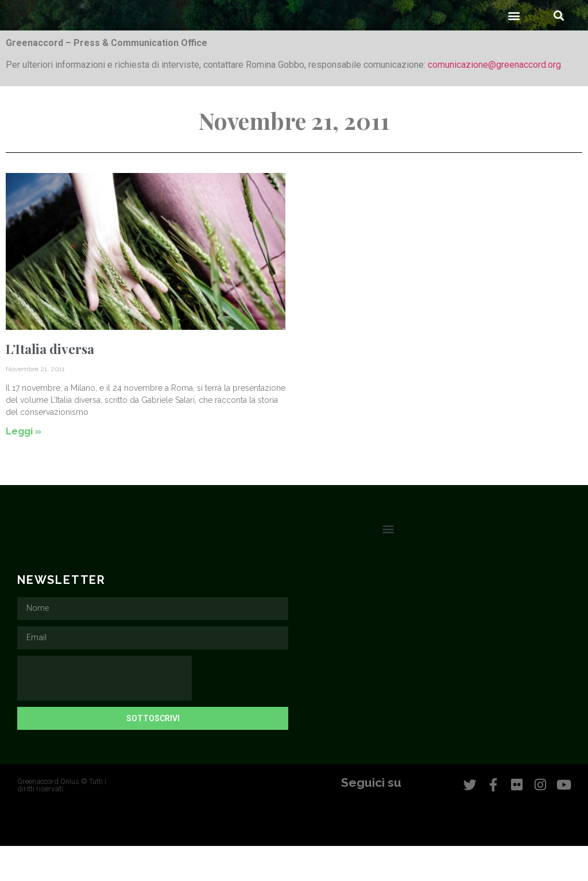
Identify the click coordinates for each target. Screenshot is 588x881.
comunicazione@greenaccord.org (494, 100)
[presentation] (105, 713)
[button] (514, 50)
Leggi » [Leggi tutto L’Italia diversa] (24, 466)
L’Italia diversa (50, 384)
